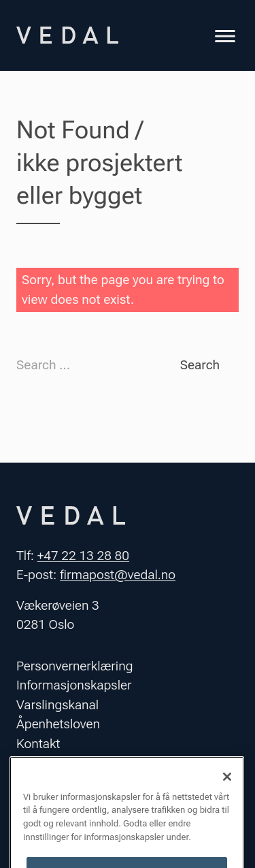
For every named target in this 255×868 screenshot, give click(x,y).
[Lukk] (227, 788)
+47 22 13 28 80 (83, 556)
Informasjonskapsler (74, 685)
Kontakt (38, 744)
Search (200, 365)
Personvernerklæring (75, 666)
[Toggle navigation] (225, 38)
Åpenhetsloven (58, 724)
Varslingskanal (57, 705)
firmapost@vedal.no (118, 575)
